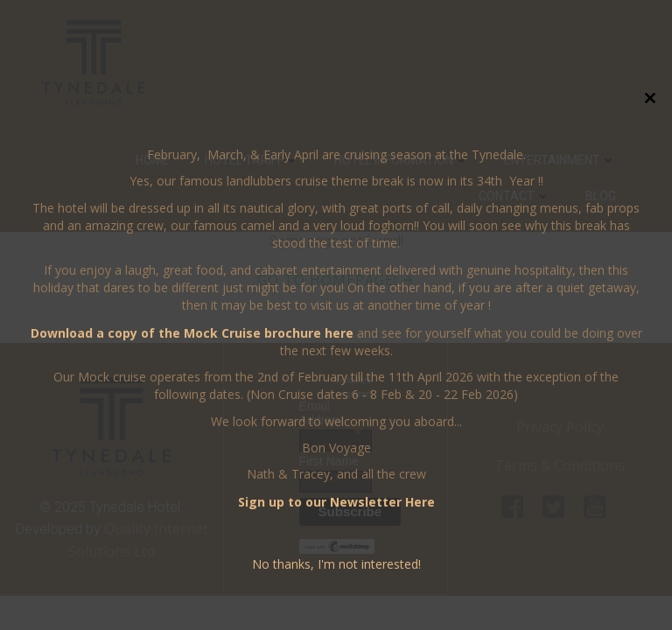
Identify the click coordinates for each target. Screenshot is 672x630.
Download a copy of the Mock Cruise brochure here (192, 333)
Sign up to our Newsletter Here (336, 502)
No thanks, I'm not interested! (336, 564)
